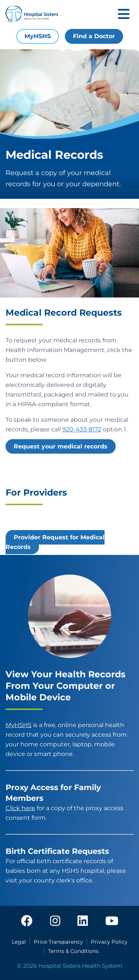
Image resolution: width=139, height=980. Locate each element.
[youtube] (112, 921)
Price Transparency (58, 942)
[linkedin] (83, 921)
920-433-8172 (82, 429)
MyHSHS (38, 36)
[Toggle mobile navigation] (124, 15)
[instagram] (55, 921)
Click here (20, 808)
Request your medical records (61, 446)
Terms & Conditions (73, 951)
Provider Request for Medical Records (55, 542)
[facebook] (27, 921)
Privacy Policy (109, 942)
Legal (19, 942)
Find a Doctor (94, 36)
